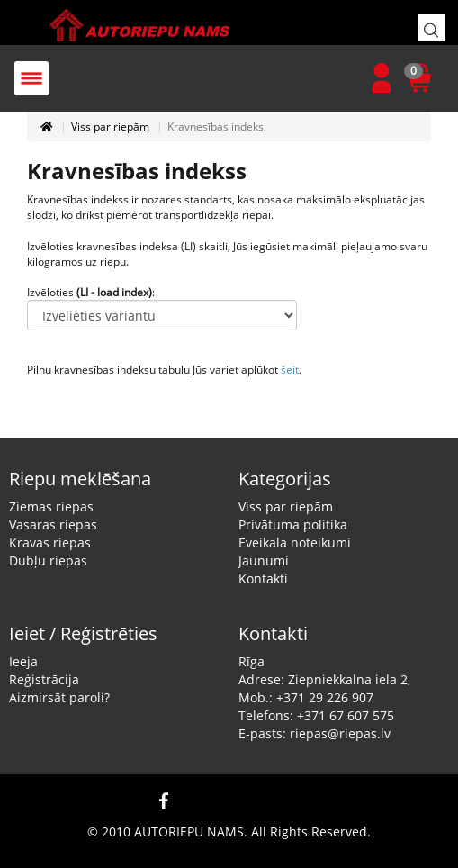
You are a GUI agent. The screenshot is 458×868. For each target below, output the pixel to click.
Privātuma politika (293, 524)
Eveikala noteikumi (295, 542)
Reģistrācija (44, 679)
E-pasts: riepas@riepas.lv (314, 733)
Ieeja (23, 661)
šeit (290, 370)
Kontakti (263, 579)
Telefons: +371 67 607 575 (316, 715)
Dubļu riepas (48, 561)
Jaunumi (264, 561)
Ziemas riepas (51, 506)
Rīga (251, 661)
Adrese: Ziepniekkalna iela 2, (324, 679)
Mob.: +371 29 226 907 (306, 697)
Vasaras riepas (53, 524)
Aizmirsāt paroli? (59, 697)
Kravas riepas (50, 542)
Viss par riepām (110, 127)
